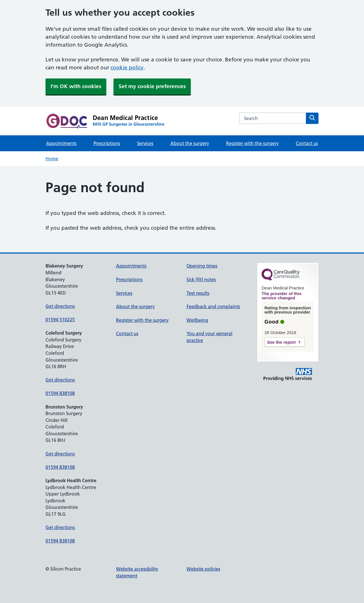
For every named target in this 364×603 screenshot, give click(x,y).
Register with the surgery (252, 143)
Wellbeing (197, 320)
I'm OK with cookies (76, 86)
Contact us (307, 143)
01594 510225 (60, 320)
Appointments (61, 143)
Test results (198, 293)
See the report (281, 342)
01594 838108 (60, 393)
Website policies (203, 569)
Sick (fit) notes (201, 279)
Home (52, 159)
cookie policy (127, 68)
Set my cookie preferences (152, 86)
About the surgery (190, 143)
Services (145, 143)
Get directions (60, 306)
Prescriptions (107, 143)
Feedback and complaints (213, 306)
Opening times (202, 266)
